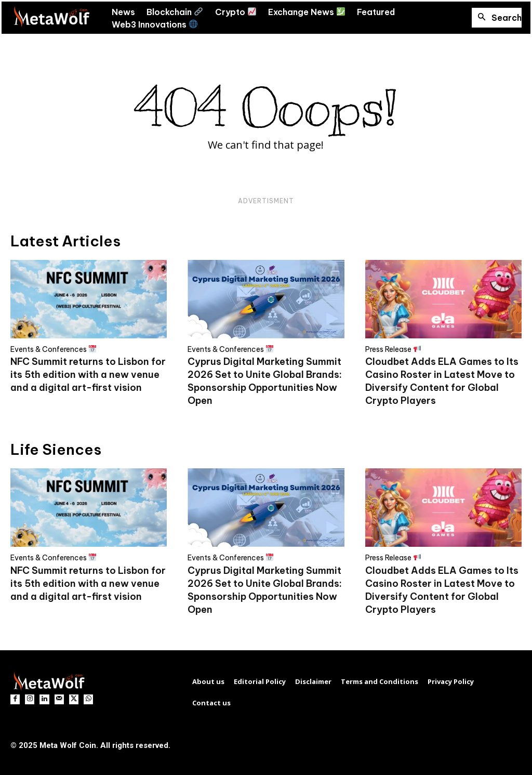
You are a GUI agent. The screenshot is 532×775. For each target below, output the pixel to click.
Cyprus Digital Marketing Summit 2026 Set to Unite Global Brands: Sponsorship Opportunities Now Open (265, 381)
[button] (497, 18)
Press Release (393, 349)
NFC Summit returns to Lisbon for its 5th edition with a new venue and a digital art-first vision (88, 375)
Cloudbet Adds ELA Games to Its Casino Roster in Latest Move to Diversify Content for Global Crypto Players (442, 381)
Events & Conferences (53, 349)
